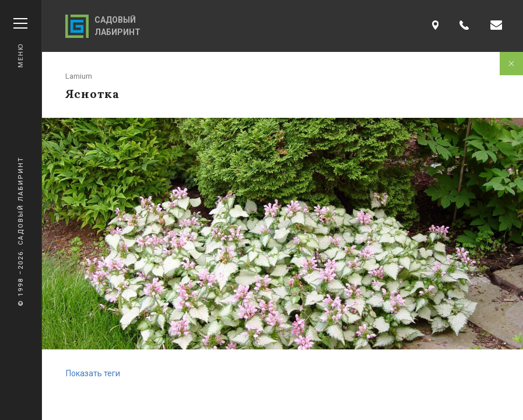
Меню (20, 43)
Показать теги (93, 373)
